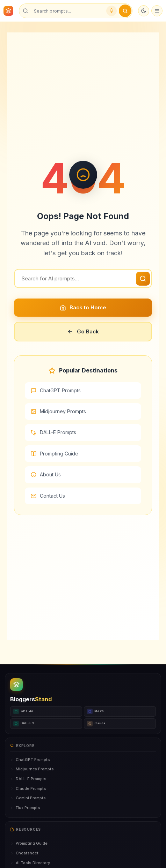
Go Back (83, 331)
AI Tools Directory (30, 863)
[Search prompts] (67, 11)
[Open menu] (157, 11)
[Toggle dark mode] (144, 11)
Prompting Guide (55, 454)
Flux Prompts (25, 808)
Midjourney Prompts (58, 411)
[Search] (83, 278)
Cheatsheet (24, 853)
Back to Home (83, 307)
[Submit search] (125, 11)
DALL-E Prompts (53, 432)
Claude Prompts (28, 788)
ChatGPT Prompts (56, 390)
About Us (46, 474)
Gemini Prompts (28, 798)
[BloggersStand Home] (8, 11)
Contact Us (48, 496)
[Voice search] (111, 11)
